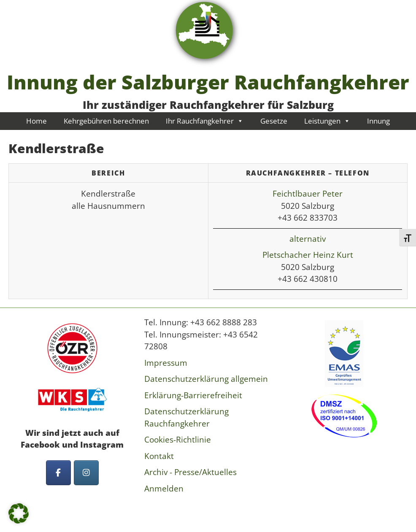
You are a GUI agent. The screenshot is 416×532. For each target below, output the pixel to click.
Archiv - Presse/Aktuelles (190, 472)
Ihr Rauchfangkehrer (205, 121)
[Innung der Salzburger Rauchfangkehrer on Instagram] (86, 473)
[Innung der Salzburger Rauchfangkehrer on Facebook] (58, 473)
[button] (19, 513)
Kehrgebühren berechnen (106, 121)
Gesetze (274, 121)
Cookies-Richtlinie (178, 440)
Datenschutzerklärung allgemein (206, 379)
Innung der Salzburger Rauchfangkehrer (208, 82)
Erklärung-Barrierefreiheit (193, 395)
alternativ (308, 239)
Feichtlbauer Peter (308, 194)
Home (36, 121)
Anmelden (164, 489)
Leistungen (327, 121)
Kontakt (159, 456)
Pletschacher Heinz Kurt (308, 255)
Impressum (166, 363)
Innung (378, 121)
